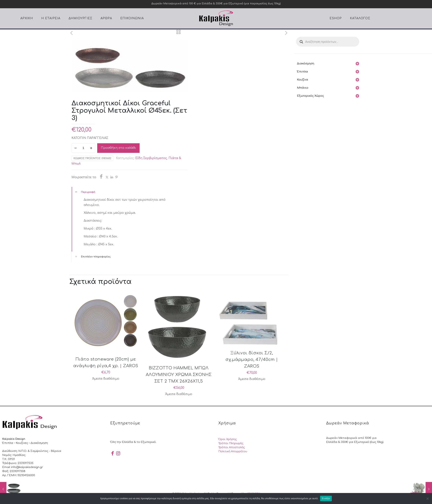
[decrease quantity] (76, 148)
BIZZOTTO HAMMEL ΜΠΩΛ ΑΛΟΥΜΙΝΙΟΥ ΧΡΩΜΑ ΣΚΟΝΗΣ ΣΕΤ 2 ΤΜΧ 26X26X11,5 (179, 375)
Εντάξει (326, 498)
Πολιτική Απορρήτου (233, 451)
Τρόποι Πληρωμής (231, 443)
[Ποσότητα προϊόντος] (83, 148)
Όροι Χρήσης (228, 439)
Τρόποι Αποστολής (232, 447)
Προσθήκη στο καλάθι (118, 148)
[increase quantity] (91, 148)
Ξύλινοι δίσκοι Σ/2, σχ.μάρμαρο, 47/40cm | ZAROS (252, 360)
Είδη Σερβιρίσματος (151, 158)
